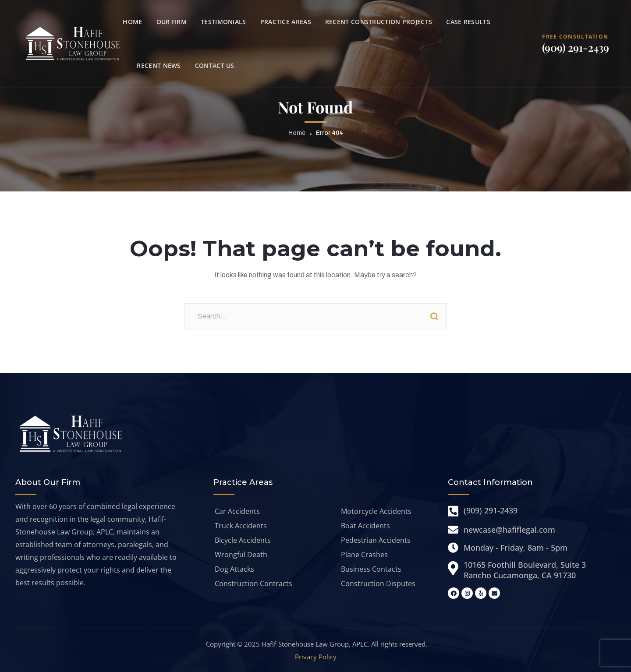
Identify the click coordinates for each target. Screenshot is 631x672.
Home (297, 133)
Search (434, 316)
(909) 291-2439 (576, 47)
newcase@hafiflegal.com (509, 530)
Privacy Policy (316, 657)
